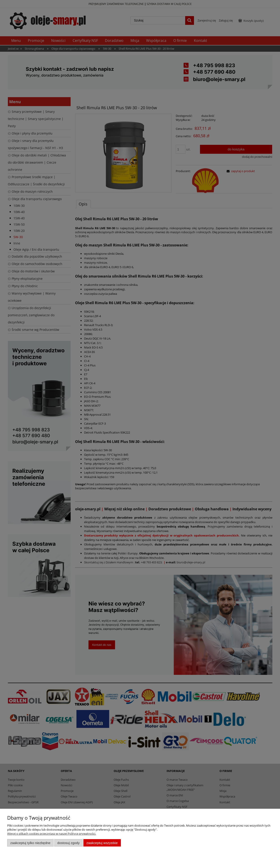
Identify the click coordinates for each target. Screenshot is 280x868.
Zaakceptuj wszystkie (102, 843)
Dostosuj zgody (68, 843)
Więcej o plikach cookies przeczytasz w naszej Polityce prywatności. (52, 834)
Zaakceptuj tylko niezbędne (30, 843)
